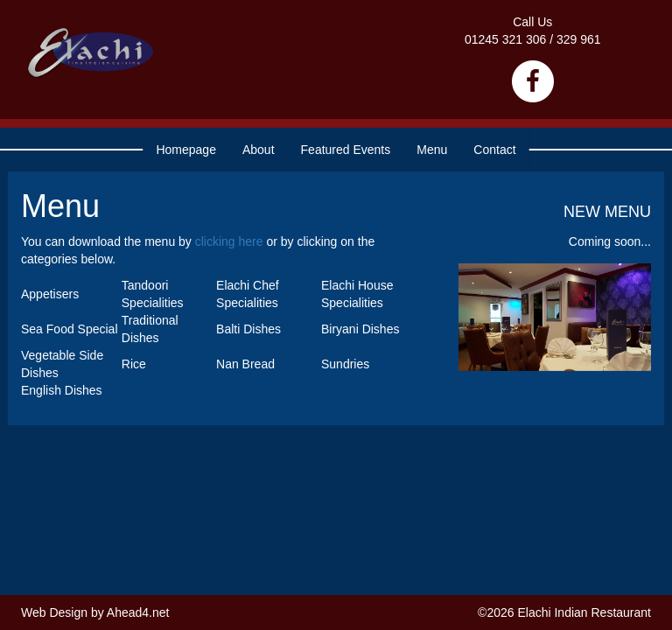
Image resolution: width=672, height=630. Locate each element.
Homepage (186, 150)
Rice (134, 364)
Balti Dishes (248, 329)
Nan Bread (245, 364)
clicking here (229, 241)
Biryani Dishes (360, 329)
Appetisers (50, 294)
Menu (432, 150)
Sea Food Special (70, 329)
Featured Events (346, 150)
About (259, 150)
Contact (494, 150)
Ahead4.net (138, 612)
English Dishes (62, 390)
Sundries (345, 364)
